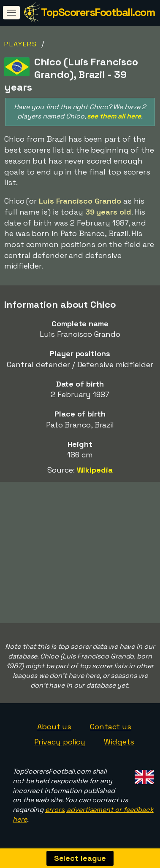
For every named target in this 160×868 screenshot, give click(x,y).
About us (54, 727)
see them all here (114, 116)
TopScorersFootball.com (98, 12)
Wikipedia (95, 470)
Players (21, 44)
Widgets (119, 742)
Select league (80, 858)
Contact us (111, 727)
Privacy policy (60, 742)
